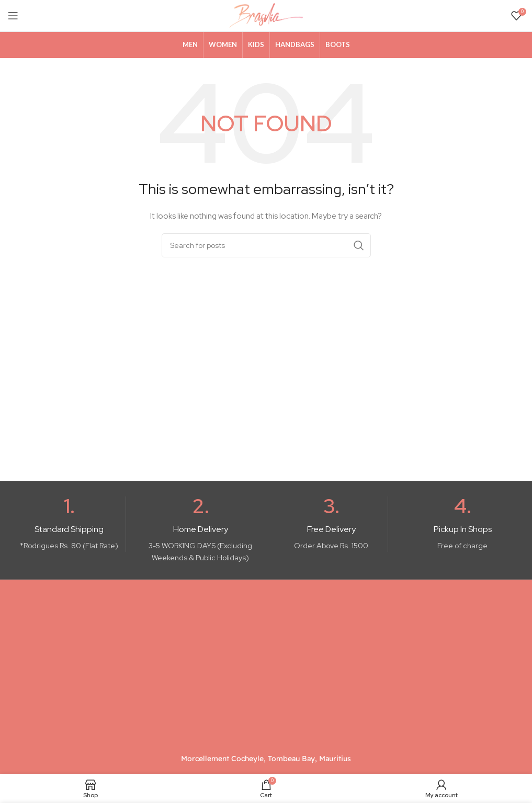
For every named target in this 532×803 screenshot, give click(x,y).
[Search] (266, 245)
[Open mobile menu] (13, 16)
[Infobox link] (69, 524)
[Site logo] (266, 15)
